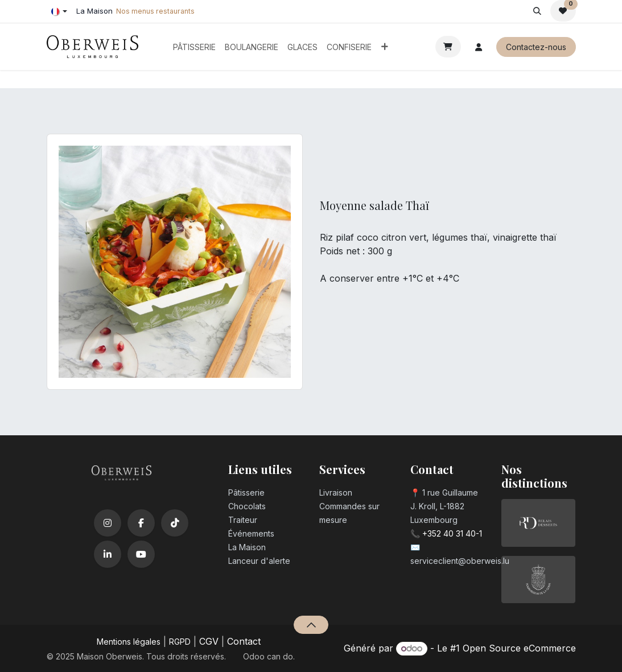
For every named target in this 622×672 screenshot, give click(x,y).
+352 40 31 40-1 (452, 533)
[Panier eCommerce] (448, 47)
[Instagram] (108, 523)
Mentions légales (129, 642)
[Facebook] (141, 523)
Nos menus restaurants (155, 11)
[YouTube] (141, 554)
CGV (209, 641)
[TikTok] (175, 523)
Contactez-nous (536, 47)
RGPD (180, 642)
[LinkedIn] (108, 554)
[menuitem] (194, 47)
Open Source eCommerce (519, 648)
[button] (537, 11)
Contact (244, 641)
